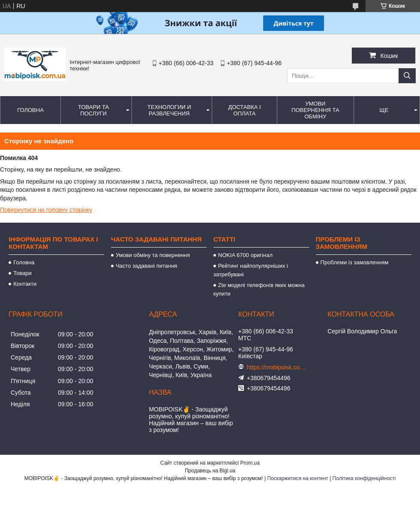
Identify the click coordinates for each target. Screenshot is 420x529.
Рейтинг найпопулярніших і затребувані (251, 270)
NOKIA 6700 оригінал (245, 255)
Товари (22, 273)
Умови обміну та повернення (153, 255)
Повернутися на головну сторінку (46, 210)
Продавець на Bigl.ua (210, 471)
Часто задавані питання (146, 266)
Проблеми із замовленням (355, 262)
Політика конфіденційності (364, 478)
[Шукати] (407, 76)
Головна (30, 110)
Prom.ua (250, 463)
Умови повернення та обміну (315, 110)
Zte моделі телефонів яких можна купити (259, 289)
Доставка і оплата (244, 110)
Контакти (25, 284)
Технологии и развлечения (169, 110)
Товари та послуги (93, 110)
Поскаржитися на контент (297, 478)
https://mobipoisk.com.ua (277, 367)
